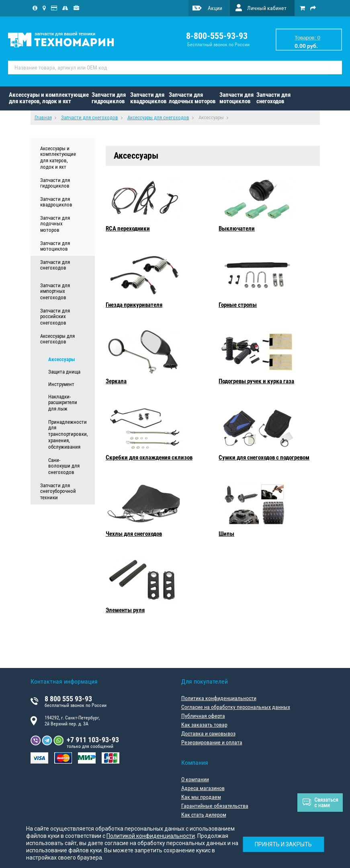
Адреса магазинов (203, 788)
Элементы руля (125, 610)
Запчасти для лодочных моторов (192, 98)
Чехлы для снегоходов (134, 534)
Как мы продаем (201, 797)
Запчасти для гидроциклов (109, 98)
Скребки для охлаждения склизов (149, 457)
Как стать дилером (204, 815)
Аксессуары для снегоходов (57, 339)
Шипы (226, 534)
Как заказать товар (204, 725)
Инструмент (61, 384)
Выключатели (237, 229)
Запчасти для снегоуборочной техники (58, 492)
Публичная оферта (203, 716)
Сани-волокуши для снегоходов (64, 466)
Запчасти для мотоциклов (236, 98)
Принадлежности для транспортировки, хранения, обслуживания (65, 435)
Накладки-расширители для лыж (63, 403)
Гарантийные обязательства (215, 806)
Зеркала (116, 381)
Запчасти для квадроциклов (148, 98)
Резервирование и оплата (212, 742)
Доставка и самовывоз (208, 733)
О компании (195, 779)
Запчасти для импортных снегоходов (55, 292)
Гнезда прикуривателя (134, 305)
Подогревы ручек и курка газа (256, 381)
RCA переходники (128, 229)
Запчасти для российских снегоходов (55, 317)
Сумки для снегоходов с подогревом (264, 457)
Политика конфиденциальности (219, 698)
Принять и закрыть (283, 844)
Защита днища (64, 372)
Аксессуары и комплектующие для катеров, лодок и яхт (49, 98)
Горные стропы (238, 305)
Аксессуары (62, 359)
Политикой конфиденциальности (151, 836)
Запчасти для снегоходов (273, 98)
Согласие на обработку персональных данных (236, 707)
